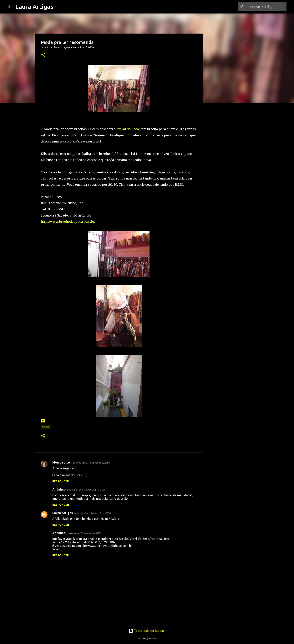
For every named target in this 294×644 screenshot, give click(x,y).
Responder (61, 481)
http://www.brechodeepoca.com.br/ (68, 222)
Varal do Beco (128, 129)
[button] (43, 55)
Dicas (46, 427)
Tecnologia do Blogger (147, 631)
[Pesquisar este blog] (266, 7)
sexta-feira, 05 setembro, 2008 (84, 533)
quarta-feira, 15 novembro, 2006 (92, 513)
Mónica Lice (61, 462)
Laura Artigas (34, 7)
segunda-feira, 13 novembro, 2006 (91, 463)
